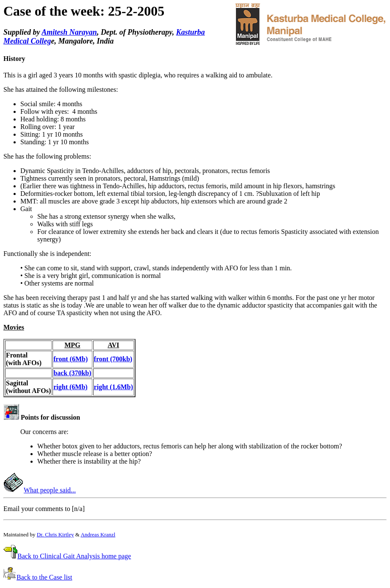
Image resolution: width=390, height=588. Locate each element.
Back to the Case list (44, 577)
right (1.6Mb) (113, 387)
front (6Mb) (71, 359)
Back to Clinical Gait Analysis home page (74, 556)
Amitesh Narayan (69, 32)
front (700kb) (113, 359)
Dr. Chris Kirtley (55, 534)
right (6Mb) (70, 387)
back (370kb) (72, 373)
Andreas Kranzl (98, 534)
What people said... (50, 490)
